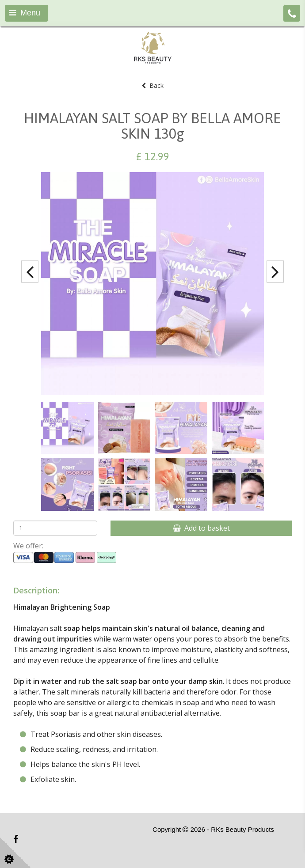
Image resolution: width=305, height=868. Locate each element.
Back (152, 85)
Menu (25, 13)
